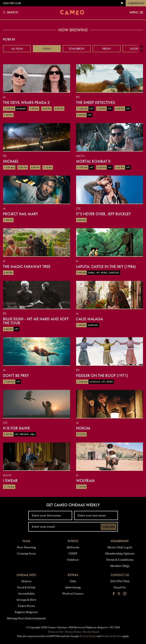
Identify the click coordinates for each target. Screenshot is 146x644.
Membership (120, 541)
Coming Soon (26, 554)
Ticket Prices (26, 606)
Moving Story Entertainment (26, 618)
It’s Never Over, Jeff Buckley (103, 214)
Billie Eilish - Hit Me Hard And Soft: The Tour (36, 321)
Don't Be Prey (16, 376)
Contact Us (120, 575)
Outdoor (73, 560)
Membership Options (120, 554)
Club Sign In (136, 3)
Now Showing (26, 547)
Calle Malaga (90, 319)
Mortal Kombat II (93, 161)
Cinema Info (26, 575)
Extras (73, 575)
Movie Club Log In (120, 547)
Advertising (73, 587)
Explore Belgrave (26, 612)
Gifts (73, 581)
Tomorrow (77, 49)
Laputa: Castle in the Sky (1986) (106, 266)
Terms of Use (56, 632)
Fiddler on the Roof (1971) (102, 376)
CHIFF (73, 554)
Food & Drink (26, 587)
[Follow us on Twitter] (119, 594)
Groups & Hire (26, 600)
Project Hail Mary (21, 214)
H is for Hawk (17, 428)
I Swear (10, 481)
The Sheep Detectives (96, 102)
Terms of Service (112, 636)
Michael (11, 161)
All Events (73, 547)
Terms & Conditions (120, 560)
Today (47, 49)
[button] (142, 49)
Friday (107, 49)
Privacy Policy (73, 632)
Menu (136, 12)
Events (73, 541)
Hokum (83, 428)
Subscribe (109, 527)
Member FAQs (120, 566)
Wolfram (85, 481)
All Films (17, 49)
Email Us (120, 587)
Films (26, 541)
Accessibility (26, 594)
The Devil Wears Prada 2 (26, 102)
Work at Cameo (73, 594)
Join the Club (12, 3)
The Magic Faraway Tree (27, 266)
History (26, 581)
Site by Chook (91, 632)
